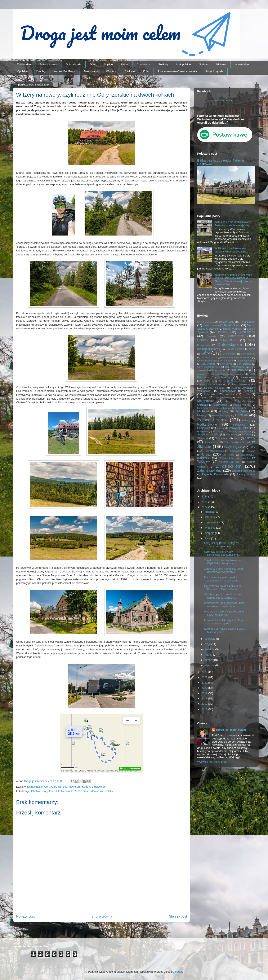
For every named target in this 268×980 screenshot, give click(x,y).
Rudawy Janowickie (240, 431)
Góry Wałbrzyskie (235, 367)
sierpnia (210, 533)
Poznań (221, 428)
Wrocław (111, 71)
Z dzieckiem (24, 64)
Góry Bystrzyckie (209, 358)
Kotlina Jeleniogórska (242, 384)
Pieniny (246, 420)
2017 (205, 704)
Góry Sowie (226, 364)
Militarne (221, 64)
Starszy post (178, 916)
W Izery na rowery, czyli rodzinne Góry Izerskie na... (224, 613)
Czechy (41, 71)
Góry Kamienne (225, 361)
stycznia (210, 665)
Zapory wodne (246, 474)
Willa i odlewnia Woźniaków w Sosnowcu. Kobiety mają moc (232, 224)
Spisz (237, 438)
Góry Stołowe (244, 364)
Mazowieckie (220, 405)
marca (209, 655)
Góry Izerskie (59, 787)
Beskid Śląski (232, 325)
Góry (93, 64)
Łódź (246, 394)
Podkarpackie (207, 424)
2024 (205, 507)
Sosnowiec (222, 438)
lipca (208, 538)
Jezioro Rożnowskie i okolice (227, 374)
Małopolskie (184, 64)
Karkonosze (248, 377)
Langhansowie (227, 391)
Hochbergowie (216, 370)
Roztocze (218, 431)
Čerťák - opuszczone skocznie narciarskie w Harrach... (222, 596)
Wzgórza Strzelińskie (230, 462)
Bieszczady (91, 71)
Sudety (203, 64)
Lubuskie (210, 394)
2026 (205, 496)
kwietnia (210, 649)
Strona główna (102, 916)
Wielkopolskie (227, 458)
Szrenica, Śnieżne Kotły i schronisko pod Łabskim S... (223, 553)
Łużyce (202, 397)
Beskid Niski (247, 322)
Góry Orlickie (208, 364)
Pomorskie (204, 428)
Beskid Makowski (206, 322)
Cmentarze (143, 64)
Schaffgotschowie (208, 434)
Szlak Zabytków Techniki (237, 442)
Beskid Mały (227, 322)
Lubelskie (249, 391)
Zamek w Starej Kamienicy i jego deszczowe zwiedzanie (224, 570)
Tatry (252, 447)
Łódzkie (229, 394)
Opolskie (23, 71)
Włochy (246, 458)
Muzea (241, 411)
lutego (209, 660)
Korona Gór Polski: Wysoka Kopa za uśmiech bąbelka (224, 622)
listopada (211, 517)
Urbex (125, 64)
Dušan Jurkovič (236, 349)
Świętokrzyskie (214, 71)
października (213, 522)
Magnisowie (223, 397)
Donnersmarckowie (209, 349)
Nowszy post (25, 916)
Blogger (177, 972)
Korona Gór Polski (64, 71)
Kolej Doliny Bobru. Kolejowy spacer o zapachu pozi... (221, 545)
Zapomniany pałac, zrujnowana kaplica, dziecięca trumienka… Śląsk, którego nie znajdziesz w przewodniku (233, 280)
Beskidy (163, 64)
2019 (205, 693)
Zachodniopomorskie (244, 471)
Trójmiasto (235, 451)
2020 (205, 688)
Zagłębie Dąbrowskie (215, 474)
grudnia (210, 512)
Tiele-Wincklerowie (214, 451)
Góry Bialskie (248, 354)
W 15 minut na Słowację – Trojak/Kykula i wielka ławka (231, 250)
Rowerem (75, 787)
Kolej (146, 71)
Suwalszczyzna (212, 442)
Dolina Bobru (229, 340)
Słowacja (203, 438)
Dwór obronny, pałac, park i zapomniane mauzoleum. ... (222, 579)
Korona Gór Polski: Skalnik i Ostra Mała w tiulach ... (225, 630)
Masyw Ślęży (233, 401)
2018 (205, 698)
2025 (205, 502)
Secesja (246, 434)
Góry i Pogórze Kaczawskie (236, 357)
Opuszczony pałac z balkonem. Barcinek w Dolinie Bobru (223, 588)
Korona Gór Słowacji (209, 384)
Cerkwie (130, 71)
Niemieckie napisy (221, 416)
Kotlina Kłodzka (214, 388)
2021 (205, 683)
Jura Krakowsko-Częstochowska (177, 71)
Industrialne (242, 64)
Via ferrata (229, 455)
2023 (205, 672)
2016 (205, 709)
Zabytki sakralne (209, 471)
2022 (205, 677)
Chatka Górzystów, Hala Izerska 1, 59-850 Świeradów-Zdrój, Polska (72, 791)
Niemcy (202, 415)
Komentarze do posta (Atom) (109, 927)
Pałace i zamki (49, 64)
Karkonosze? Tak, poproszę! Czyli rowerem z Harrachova (224, 605)
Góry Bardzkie (230, 354)
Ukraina (251, 451)
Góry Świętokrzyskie (209, 367)
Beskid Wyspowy (233, 329)
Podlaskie (239, 425)
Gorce (252, 349)
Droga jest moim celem (220, 100)
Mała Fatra (244, 398)
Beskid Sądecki (211, 325)
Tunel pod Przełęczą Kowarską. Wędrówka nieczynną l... (223, 562)
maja (208, 644)
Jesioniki (201, 374)
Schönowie (231, 435)
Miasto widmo (242, 405)
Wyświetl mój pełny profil (212, 762)
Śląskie (108, 64)
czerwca (210, 639)
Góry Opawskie (247, 361)
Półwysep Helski (239, 428)
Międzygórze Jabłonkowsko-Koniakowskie (222, 408)
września (211, 528)
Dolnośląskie (74, 64)
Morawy (223, 411)
